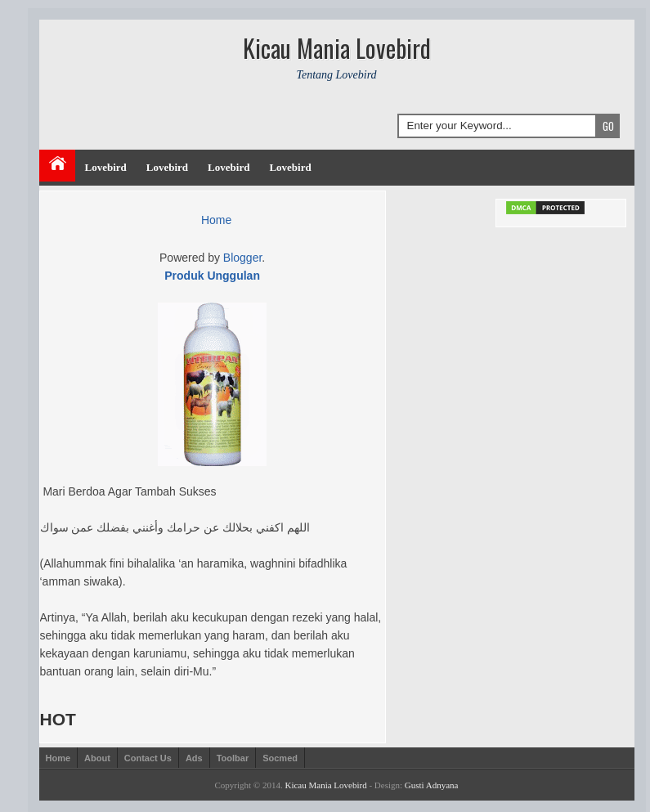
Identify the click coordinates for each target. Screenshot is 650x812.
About (97, 758)
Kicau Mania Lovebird (325, 785)
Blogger (242, 258)
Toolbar (233, 758)
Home (216, 220)
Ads (194, 758)
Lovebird (106, 167)
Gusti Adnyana (432, 785)
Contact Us (148, 758)
